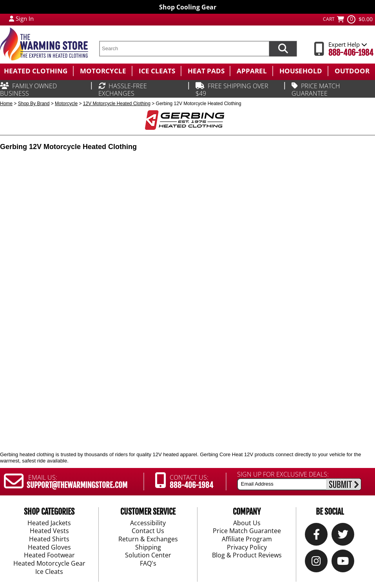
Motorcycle (66, 104)
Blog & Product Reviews (247, 556)
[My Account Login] (12, 18)
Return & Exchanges (148, 539)
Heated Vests (49, 532)
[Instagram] (316, 563)
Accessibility (148, 523)
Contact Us (148, 532)
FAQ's (148, 564)
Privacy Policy (247, 548)
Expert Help (348, 44)
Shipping (148, 548)
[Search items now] (283, 49)
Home (6, 104)
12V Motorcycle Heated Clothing (117, 104)
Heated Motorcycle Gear (49, 564)
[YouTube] (343, 563)
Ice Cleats (49, 572)
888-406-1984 (351, 53)
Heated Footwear (49, 556)
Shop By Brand (34, 104)
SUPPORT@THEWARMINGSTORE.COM (77, 485)
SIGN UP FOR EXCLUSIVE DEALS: (283, 474)
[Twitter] (343, 536)
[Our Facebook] (316, 536)
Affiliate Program (247, 539)
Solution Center (148, 556)
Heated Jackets (49, 523)
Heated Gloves (49, 548)
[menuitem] (36, 71)
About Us (247, 523)
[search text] (184, 49)
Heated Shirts (49, 539)
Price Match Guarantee (247, 532)
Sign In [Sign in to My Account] (25, 18)
